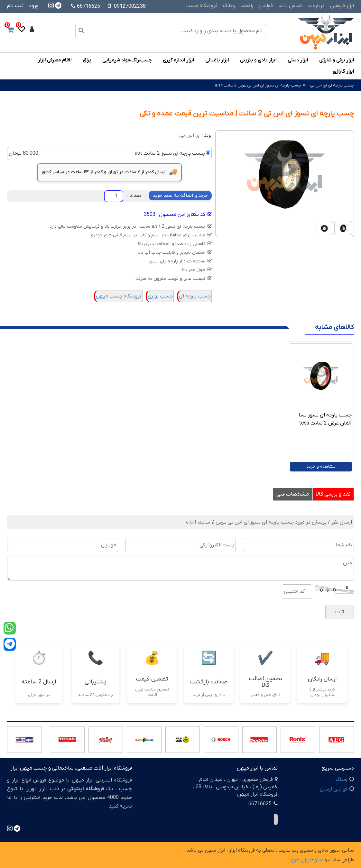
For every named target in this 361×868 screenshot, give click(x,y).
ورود (34, 6)
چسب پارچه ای (195, 296)
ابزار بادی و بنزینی (258, 60)
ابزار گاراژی (343, 71)
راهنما (247, 6)
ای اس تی (190, 135)
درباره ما (316, 6)
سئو (319, 860)
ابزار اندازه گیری (178, 60)
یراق (87, 60)
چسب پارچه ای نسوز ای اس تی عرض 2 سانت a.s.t (258, 85)
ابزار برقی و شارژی (337, 60)
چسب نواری (160, 296)
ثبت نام (15, 6)
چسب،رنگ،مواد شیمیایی (127, 60)
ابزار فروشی (342, 6)
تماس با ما (290, 6)
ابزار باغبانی (217, 60)
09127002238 (130, 6)
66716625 (86, 6)
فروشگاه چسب (201, 6)
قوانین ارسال (334, 789)
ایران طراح (301, 860)
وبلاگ (229, 6)
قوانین (266, 6)
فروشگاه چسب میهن (119, 296)
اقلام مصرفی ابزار (55, 60)
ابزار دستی (298, 60)
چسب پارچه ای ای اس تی (332, 85)
